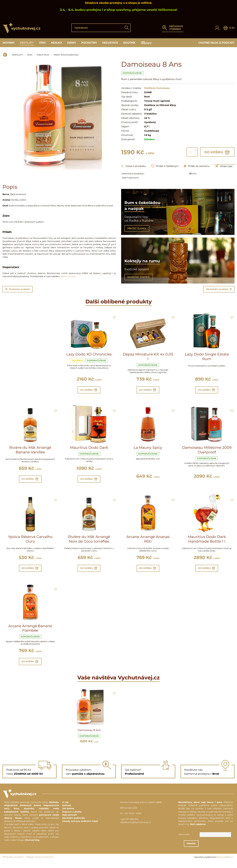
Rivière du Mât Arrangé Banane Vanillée (30, 451)
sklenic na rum (68, 276)
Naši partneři (70, 821)
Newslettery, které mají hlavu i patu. (200, 808)
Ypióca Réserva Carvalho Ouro (30, 542)
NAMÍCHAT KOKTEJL (139, 277)
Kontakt (67, 812)
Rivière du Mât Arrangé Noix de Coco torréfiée (89, 542)
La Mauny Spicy (148, 449)
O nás (65, 808)
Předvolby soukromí (13, 863)
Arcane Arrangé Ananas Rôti (148, 542)
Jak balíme (68, 815)
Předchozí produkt (18, 289)
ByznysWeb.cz (225, 863)
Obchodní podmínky (74, 824)
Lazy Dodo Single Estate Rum (207, 357)
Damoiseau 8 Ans (89, 736)
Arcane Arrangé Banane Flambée (30, 633)
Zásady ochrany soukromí (40, 863)
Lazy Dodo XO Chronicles (89, 354)
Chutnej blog (32, 846)
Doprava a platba (72, 818)
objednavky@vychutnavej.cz (136, 828)
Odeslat (207, 850)
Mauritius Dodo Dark (89, 449)
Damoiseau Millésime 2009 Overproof (207, 451)
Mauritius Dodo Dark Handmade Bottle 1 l (207, 542)
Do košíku (217, 152)
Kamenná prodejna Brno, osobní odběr (141, 808)
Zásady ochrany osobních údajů (80, 827)
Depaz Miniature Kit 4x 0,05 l (148, 357)
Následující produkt (219, 289)
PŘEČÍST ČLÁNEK (137, 228)
